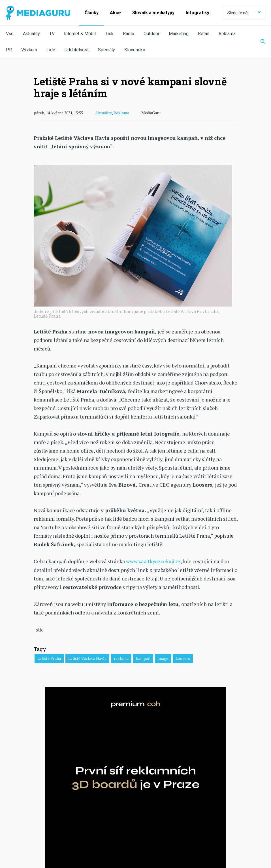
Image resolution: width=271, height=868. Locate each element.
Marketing (179, 34)
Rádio (129, 34)
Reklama (227, 34)
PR (9, 50)
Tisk (109, 34)
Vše (10, 34)
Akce (115, 13)
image (163, 658)
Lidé (51, 50)
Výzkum (29, 50)
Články (92, 13)
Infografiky (198, 13)
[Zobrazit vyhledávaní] (259, 42)
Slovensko (135, 50)
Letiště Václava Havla (87, 658)
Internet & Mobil (80, 34)
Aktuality (31, 34)
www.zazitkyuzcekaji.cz (153, 561)
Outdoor (151, 34)
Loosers (183, 658)
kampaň (143, 658)
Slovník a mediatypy (153, 13)
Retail (204, 34)
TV (52, 34)
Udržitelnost (77, 50)
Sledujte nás (244, 13)
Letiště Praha (49, 658)
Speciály (106, 50)
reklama (121, 658)
